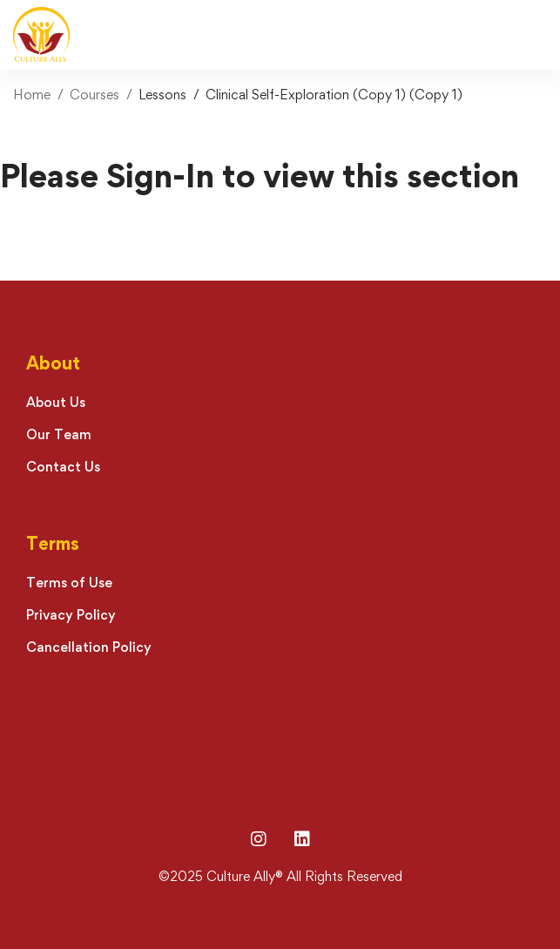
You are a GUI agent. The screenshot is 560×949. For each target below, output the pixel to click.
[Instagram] (259, 839)
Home (32, 95)
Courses (94, 95)
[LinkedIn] (302, 839)
